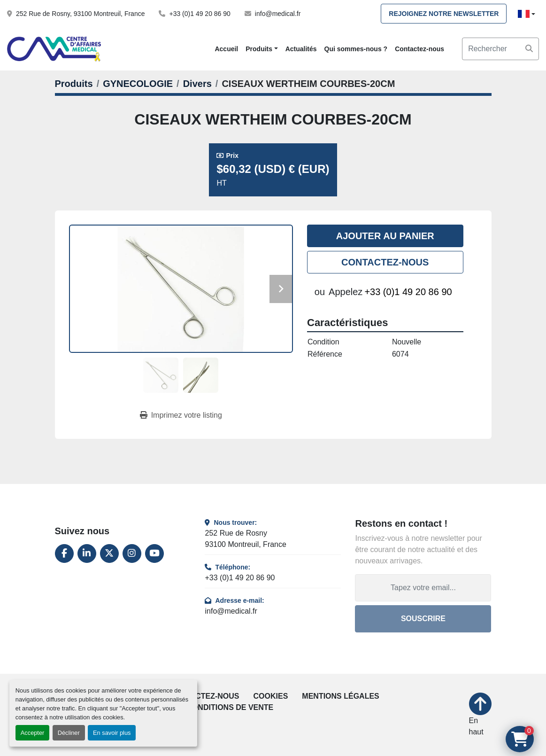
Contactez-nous (419, 49)
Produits (259, 49)
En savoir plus (112, 733)
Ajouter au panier (385, 236)
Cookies (271, 696)
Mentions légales (340, 696)
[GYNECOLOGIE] (138, 84)
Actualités (301, 49)
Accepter (33, 733)
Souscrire (423, 619)
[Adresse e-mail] (423, 588)
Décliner (69, 733)
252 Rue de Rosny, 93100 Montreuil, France (80, 14)
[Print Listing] (181, 415)
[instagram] (132, 553)
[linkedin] (87, 553)
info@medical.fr (278, 14)
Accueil (226, 49)
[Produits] (74, 84)
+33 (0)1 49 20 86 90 (200, 14)
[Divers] (197, 84)
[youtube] (154, 553)
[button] (261, 49)
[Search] (500, 49)
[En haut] (480, 715)
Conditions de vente (230, 707)
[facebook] (64, 553)
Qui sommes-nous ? (356, 49)
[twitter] (109, 553)
